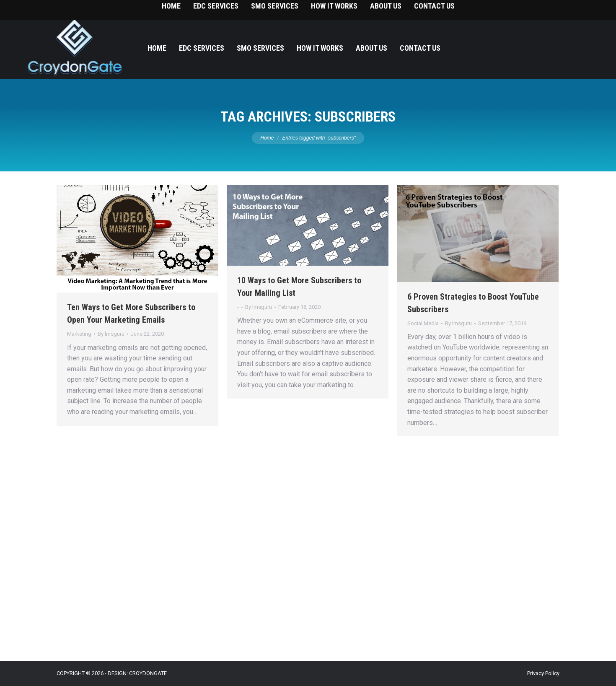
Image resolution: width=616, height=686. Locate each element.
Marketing (79, 334)
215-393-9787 (578, 9)
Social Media (423, 323)
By (111, 334)
